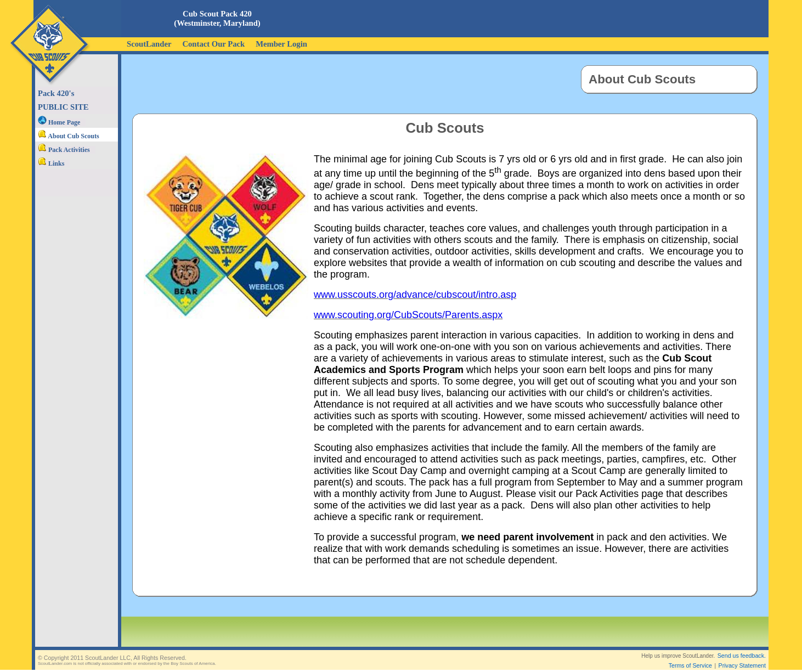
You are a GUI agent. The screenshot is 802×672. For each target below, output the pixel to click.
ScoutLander (149, 44)
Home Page (59, 122)
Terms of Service (690, 657)
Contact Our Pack (213, 44)
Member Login (281, 44)
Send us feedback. (742, 647)
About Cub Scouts (69, 136)
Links (51, 163)
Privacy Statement (742, 657)
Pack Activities (64, 150)
